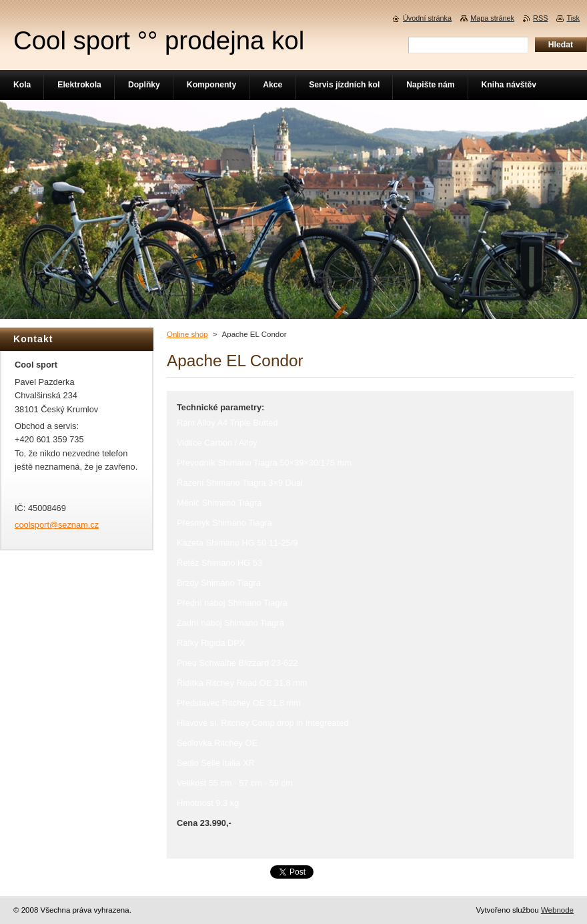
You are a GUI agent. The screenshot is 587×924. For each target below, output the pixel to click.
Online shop (187, 334)
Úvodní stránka (427, 18)
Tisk (573, 18)
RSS (540, 18)
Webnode (557, 910)
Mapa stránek (492, 18)
